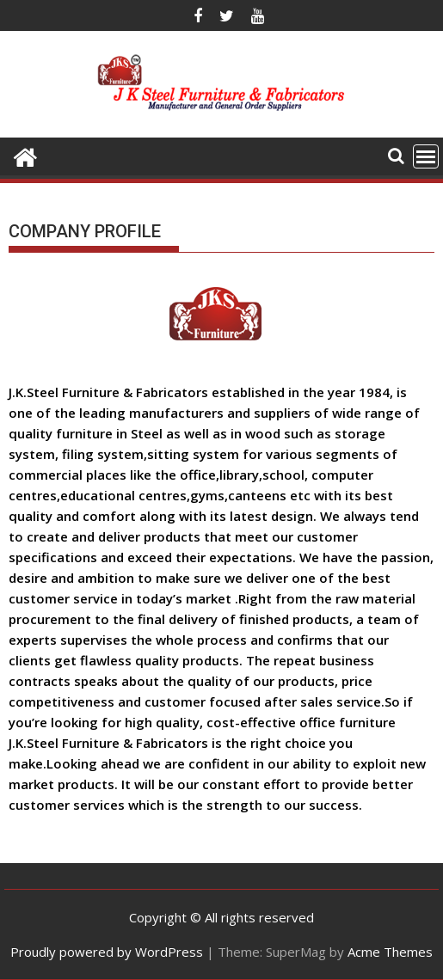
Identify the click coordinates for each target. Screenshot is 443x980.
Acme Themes (390, 952)
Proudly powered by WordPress (107, 952)
